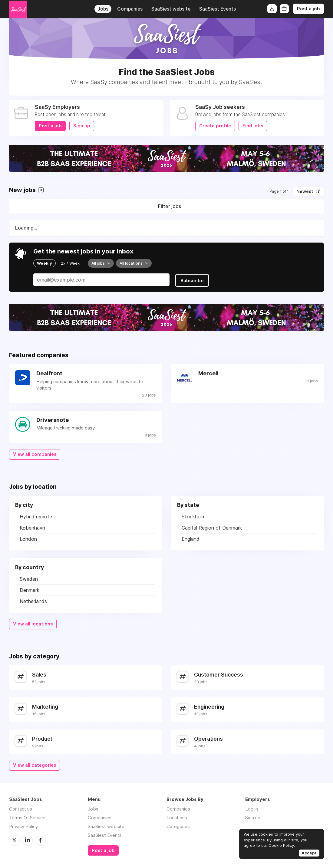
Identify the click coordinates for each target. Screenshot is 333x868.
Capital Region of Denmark (212, 527)
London (28, 538)
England (191, 538)
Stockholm (194, 516)
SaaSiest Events (218, 9)
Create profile (215, 126)
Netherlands (33, 600)
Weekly (45, 263)
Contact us (21, 808)
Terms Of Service (27, 816)
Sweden (29, 578)
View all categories (35, 764)
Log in (252, 808)
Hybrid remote (36, 516)
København (32, 527)
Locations (177, 816)
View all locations (33, 623)
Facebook (40, 839)
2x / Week (70, 263)
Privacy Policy (23, 825)
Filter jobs (170, 206)
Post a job (308, 9)
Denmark (30, 589)
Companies (130, 9)
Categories (178, 825)
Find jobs (253, 126)
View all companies (35, 453)
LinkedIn (27, 839)
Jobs (103, 9)
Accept (309, 853)
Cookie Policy (281, 845)
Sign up (82, 126)
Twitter (14, 839)
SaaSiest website (171, 9)
